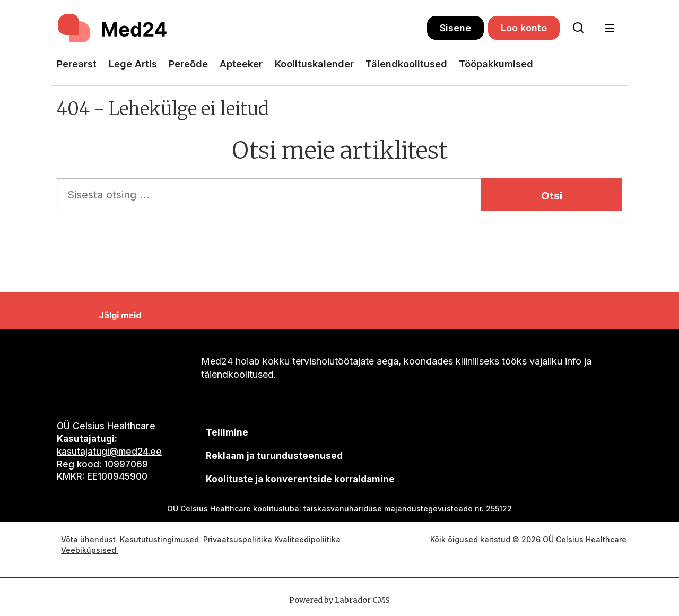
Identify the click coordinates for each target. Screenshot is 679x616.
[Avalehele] (114, 28)
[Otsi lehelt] (578, 28)
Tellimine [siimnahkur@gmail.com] (227, 432)
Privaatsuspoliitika (238, 539)
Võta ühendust (88, 539)
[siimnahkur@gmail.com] (274, 456)
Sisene (455, 28)
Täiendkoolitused (406, 64)
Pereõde (188, 64)
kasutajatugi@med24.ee (109, 452)
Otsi (552, 196)
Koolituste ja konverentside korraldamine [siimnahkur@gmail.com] (300, 479)
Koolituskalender (314, 64)
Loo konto (524, 28)
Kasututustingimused (159, 539)
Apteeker (241, 64)
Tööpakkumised (496, 64)
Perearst (77, 64)
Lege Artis (133, 64)
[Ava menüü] (609, 28)
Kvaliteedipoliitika (307, 539)
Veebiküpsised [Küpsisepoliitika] (90, 550)
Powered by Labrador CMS (339, 600)
